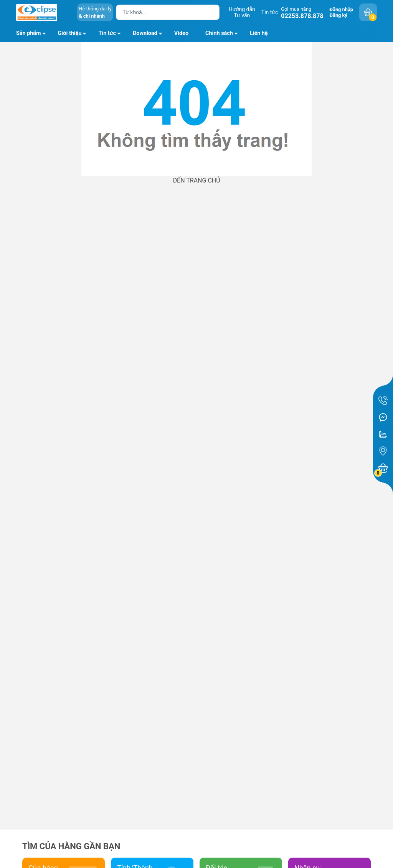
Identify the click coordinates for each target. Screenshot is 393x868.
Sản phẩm (29, 33)
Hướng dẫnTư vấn (242, 12)
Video (181, 33)
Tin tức (270, 12)
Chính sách (224, 35)
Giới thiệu (70, 33)
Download (150, 35)
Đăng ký (339, 15)
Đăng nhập (341, 9)
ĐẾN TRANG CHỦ (196, 180)
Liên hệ (259, 33)
